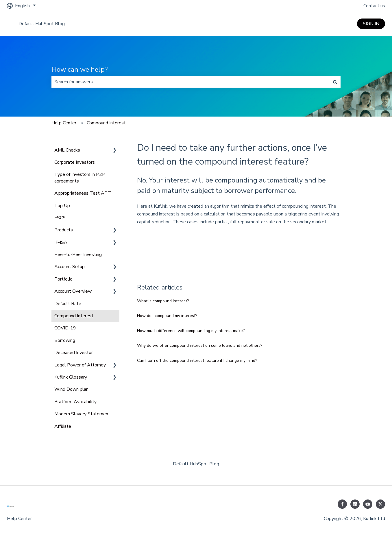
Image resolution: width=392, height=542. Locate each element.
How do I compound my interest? (167, 316)
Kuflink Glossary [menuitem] (71, 377)
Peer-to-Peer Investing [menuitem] (78, 255)
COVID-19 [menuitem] (65, 328)
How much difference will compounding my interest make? (191, 331)
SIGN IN (371, 24)
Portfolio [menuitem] (63, 279)
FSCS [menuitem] (60, 218)
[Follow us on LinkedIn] (355, 504)
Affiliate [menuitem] (63, 426)
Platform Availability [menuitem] (75, 402)
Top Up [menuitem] (62, 206)
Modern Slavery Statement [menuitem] (82, 414)
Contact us (374, 6)
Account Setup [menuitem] (70, 267)
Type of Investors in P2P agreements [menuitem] (80, 178)
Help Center (64, 123)
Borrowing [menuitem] (65, 340)
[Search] (335, 82)
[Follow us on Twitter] (380, 504)
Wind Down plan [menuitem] (71, 389)
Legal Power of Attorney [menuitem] (80, 365)
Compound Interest (106, 123)
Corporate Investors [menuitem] (75, 162)
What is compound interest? (163, 301)
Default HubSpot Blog (42, 24)
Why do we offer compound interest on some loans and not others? (200, 345)
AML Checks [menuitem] (67, 150)
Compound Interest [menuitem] (74, 316)
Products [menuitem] (64, 230)
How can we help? (80, 70)
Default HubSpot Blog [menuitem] (196, 464)
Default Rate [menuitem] (68, 304)
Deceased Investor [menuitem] (74, 353)
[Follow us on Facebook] (342, 504)
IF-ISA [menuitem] (61, 242)
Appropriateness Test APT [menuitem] (83, 193)
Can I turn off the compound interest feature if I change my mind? (197, 361)
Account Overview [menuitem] (73, 291)
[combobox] (191, 82)
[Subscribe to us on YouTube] (368, 504)
